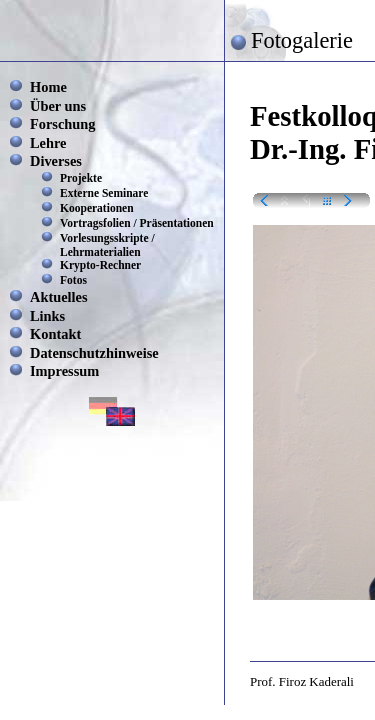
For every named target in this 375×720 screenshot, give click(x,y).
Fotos (73, 280)
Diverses (56, 161)
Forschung (63, 124)
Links (47, 316)
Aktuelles (59, 297)
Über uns (58, 106)
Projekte (81, 178)
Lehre (48, 143)
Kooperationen (97, 208)
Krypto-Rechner (100, 265)
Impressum (64, 371)
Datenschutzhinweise (94, 353)
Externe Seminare (104, 193)
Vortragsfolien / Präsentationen (137, 223)
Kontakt (55, 334)
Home (48, 87)
